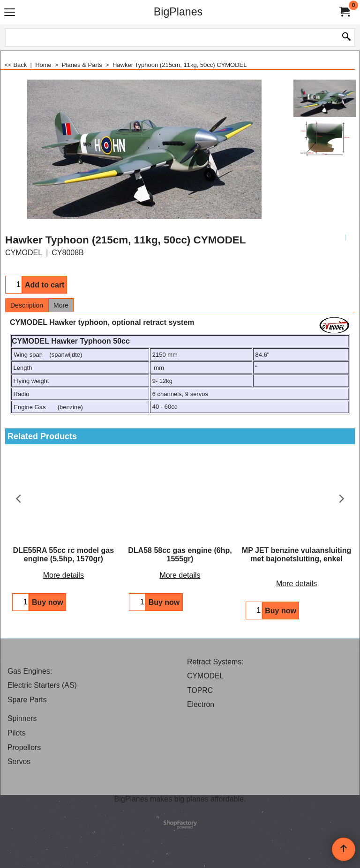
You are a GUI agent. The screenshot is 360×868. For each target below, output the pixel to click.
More (61, 305)
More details (64, 575)
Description (27, 305)
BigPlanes (178, 12)
